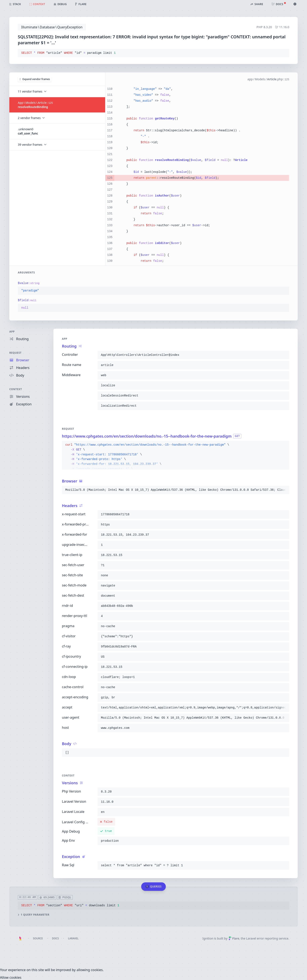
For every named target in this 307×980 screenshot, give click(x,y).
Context (16, 389)
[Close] (11, 977)
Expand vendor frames (35, 79)
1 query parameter (34, 915)
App (12, 332)
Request (15, 353)
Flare (234, 938)
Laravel (73, 938)
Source (38, 938)
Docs (55, 938)
